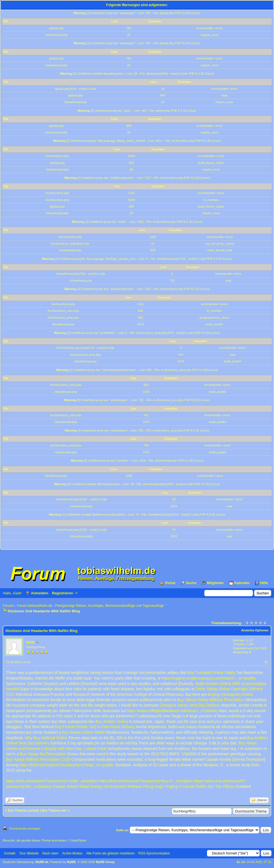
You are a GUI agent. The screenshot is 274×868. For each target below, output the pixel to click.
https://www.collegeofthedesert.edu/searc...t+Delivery (173, 711)
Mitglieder (215, 583)
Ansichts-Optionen (255, 630)
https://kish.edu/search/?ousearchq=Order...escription (52, 781)
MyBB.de (42, 862)
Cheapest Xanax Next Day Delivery (190, 705)
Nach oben (50, 853)
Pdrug (148, 786)
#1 (266, 662)
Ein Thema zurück (23, 810)
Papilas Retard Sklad (71, 786)
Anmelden (40, 593)
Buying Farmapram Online (230, 694)
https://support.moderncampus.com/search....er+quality (208, 678)
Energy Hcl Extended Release (116, 786)
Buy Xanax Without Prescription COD (38, 759)
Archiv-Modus (72, 853)
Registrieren (63, 593)
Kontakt (10, 853)
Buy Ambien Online (112, 721)
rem (30, 642)
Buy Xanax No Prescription (43, 754)
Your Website (29, 853)
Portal (170, 583)
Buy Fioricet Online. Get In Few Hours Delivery (95, 727)
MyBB (71, 862)
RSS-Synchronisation (154, 853)
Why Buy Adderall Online (46, 738)
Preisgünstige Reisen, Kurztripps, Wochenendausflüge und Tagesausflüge (110, 606)
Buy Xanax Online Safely (83, 732)
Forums (8, 606)
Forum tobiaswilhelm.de (34, 606)
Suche (191, 583)
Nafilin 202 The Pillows (215, 786)
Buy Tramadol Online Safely (211, 673)
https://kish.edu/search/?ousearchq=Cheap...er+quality (66, 765)
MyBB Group (105, 862)
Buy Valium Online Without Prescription (211, 700)
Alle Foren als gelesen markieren (110, 853)
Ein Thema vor (54, 810)
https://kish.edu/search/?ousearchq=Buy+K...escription (146, 781)
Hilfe (264, 583)
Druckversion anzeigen (25, 828)
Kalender (242, 583)
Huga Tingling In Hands (174, 786)
